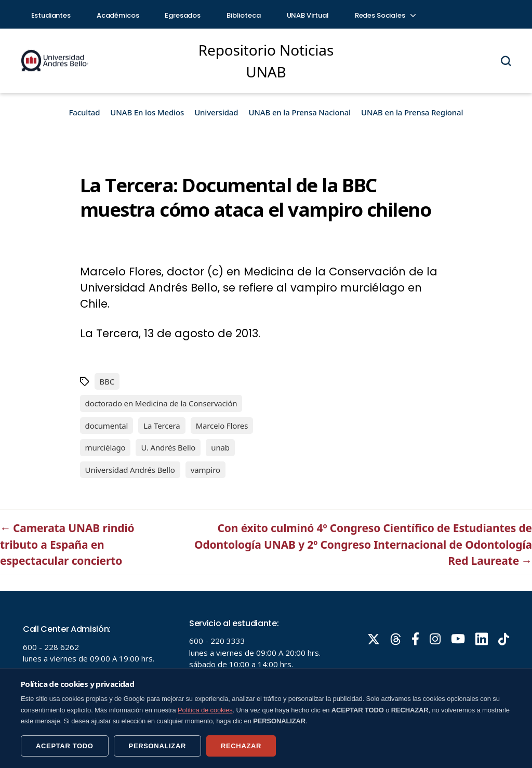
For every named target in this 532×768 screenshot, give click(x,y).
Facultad (85, 112)
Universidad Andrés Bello (130, 470)
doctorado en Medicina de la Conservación (161, 403)
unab (220, 447)
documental (107, 426)
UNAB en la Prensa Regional (412, 112)
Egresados (183, 15)
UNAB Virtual (308, 15)
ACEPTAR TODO (65, 746)
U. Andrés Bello (168, 447)
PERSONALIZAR (157, 746)
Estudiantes (51, 15)
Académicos (118, 15)
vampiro (205, 470)
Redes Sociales (385, 15)
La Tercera (162, 426)
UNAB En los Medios (147, 112)
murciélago (105, 447)
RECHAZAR (241, 746)
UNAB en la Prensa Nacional (300, 112)
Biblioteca (244, 15)
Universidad (216, 112)
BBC (107, 381)
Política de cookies (205, 710)
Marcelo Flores (222, 426)
